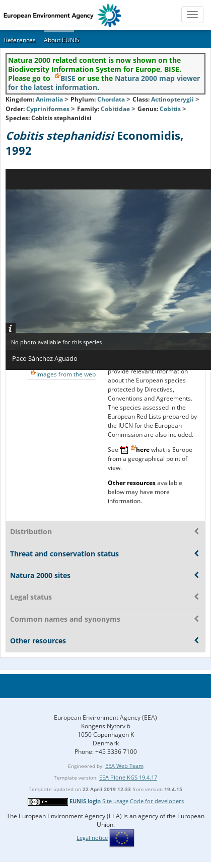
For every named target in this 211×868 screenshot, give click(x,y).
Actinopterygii (172, 99)
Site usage (115, 801)
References (20, 40)
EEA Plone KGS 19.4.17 (128, 777)
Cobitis (171, 109)
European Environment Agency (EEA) (105, 717)
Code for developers (157, 801)
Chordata (111, 99)
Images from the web (66, 374)
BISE (68, 78)
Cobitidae (115, 109)
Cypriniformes (48, 109)
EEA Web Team (124, 766)
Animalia (49, 99)
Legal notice (92, 838)
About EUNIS (62, 40)
